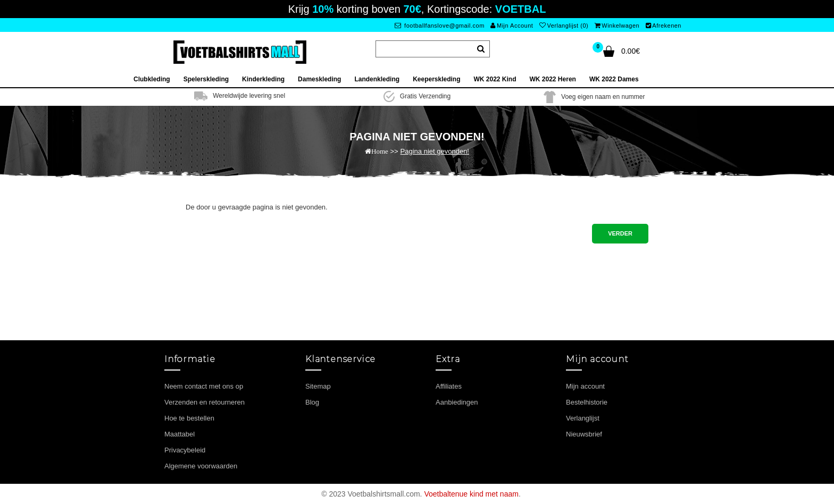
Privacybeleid (185, 450)
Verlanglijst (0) (564, 26)
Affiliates (449, 386)
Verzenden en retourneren (205, 402)
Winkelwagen (617, 26)
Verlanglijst (583, 418)
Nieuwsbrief (584, 434)
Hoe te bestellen (189, 418)
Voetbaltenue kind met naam (471, 494)
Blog (312, 402)
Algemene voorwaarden (201, 466)
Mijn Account (512, 26)
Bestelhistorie (587, 402)
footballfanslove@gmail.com (440, 26)
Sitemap (318, 386)
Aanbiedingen (457, 402)
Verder (620, 233)
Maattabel (180, 434)
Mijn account (585, 386)
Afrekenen (664, 26)
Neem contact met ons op (204, 386)
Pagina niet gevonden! (435, 151)
